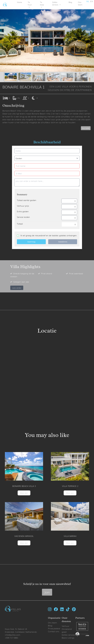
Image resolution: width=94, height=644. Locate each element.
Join (47, 592)
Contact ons (54, 631)
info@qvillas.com (13, 635)
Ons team (80, 3)
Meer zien (24, 493)
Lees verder (86, 128)
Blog (70, 2)
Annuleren (63, 242)
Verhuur (65, 626)
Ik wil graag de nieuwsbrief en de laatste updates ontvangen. (49, 235)
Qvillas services (68, 635)
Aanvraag (31, 242)
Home (19, 2)
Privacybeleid (54, 628)
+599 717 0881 (12, 638)
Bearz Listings (68, 638)
